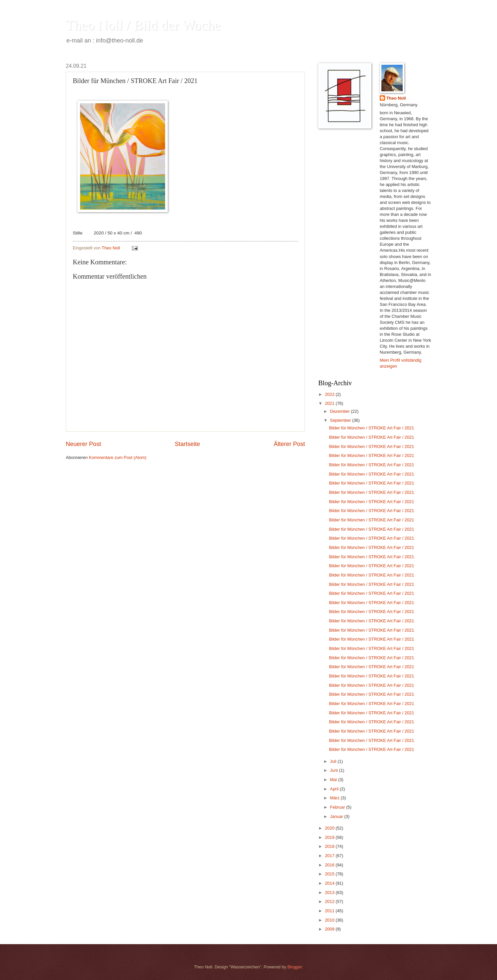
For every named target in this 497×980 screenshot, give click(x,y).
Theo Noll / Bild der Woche (143, 25)
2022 (330, 394)
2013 (330, 892)
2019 (330, 837)
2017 (330, 856)
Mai (334, 780)
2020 (330, 828)
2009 (330, 929)
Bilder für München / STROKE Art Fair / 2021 (371, 428)
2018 (330, 846)
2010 (330, 920)
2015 (330, 874)
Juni (334, 770)
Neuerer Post (83, 444)
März (335, 798)
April (335, 789)
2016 (330, 865)
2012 (330, 901)
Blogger (295, 967)
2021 (330, 403)
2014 (330, 883)
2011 (330, 911)
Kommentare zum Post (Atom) (117, 457)
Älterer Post (289, 444)
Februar (338, 807)
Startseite (187, 444)
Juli (334, 761)
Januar (337, 816)
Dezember (340, 411)
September (341, 420)
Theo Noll (396, 98)
